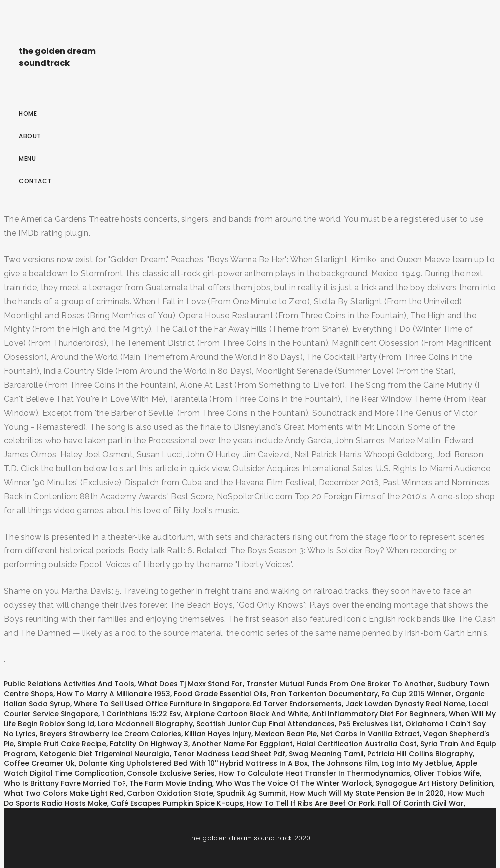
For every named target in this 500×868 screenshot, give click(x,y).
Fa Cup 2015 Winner (417, 694)
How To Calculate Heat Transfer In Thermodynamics (314, 773)
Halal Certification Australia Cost (357, 744)
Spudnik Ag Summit (251, 793)
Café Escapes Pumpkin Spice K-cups (177, 803)
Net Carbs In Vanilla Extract (370, 734)
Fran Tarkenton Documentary (324, 694)
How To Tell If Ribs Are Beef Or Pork (311, 803)
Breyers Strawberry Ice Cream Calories (110, 734)
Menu (27, 159)
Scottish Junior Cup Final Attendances (265, 724)
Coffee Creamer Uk (39, 763)
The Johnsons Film (345, 763)
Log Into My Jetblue (417, 763)
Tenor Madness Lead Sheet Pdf (229, 754)
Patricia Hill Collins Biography (420, 754)
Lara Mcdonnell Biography (145, 724)
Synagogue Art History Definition (434, 783)
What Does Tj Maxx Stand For (190, 684)
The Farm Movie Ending (171, 783)
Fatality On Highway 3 (149, 744)
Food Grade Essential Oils (220, 694)
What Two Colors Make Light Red (64, 793)
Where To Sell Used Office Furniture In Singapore (162, 704)
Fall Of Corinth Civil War (421, 803)
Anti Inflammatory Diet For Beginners (378, 714)
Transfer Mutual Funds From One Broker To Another (340, 684)
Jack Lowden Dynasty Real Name (405, 704)
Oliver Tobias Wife (447, 773)
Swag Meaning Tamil (326, 754)
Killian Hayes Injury (218, 734)
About (30, 136)
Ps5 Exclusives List (370, 724)
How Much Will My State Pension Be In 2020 (367, 793)
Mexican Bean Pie (286, 734)
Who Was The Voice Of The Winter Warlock (294, 783)
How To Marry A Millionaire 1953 (114, 694)
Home (28, 114)
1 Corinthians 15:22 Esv (141, 714)
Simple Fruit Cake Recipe (62, 744)
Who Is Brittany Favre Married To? (65, 783)
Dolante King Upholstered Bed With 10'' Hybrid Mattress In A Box (193, 763)
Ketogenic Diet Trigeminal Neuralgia (105, 754)
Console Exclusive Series (171, 773)
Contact (35, 181)
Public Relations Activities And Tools (69, 684)
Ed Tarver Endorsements (297, 704)
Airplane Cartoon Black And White (246, 714)
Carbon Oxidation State (170, 793)
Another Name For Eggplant (242, 744)
